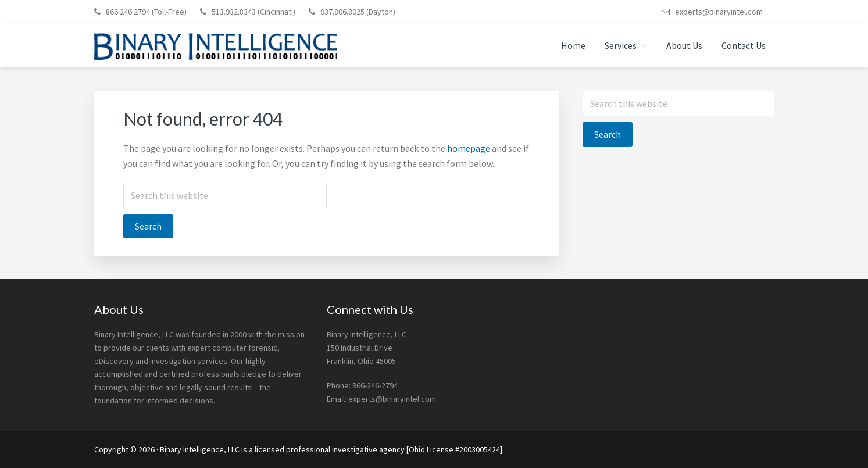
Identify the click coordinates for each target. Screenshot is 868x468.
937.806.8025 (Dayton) (358, 12)
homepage (469, 148)
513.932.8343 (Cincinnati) (253, 12)
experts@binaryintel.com (719, 12)
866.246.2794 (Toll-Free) (146, 12)
